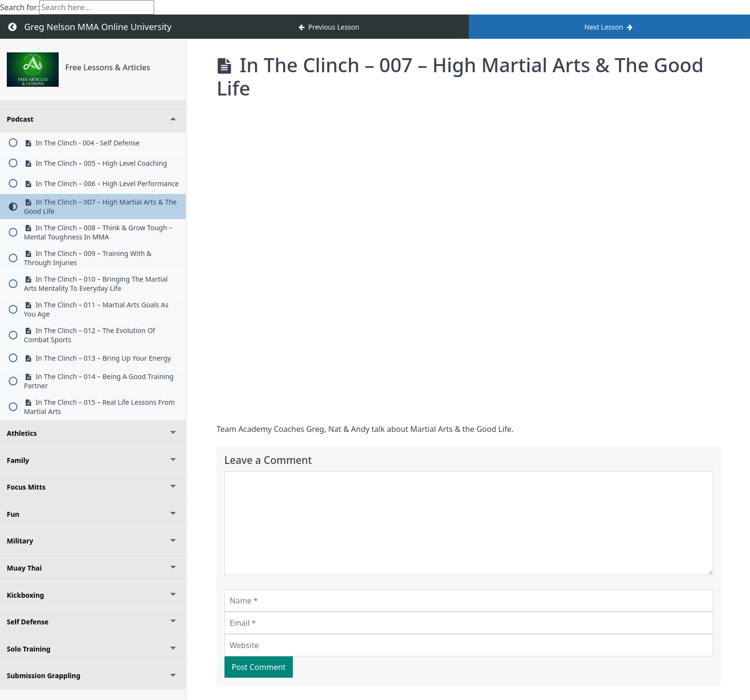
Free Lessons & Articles (108, 67)
